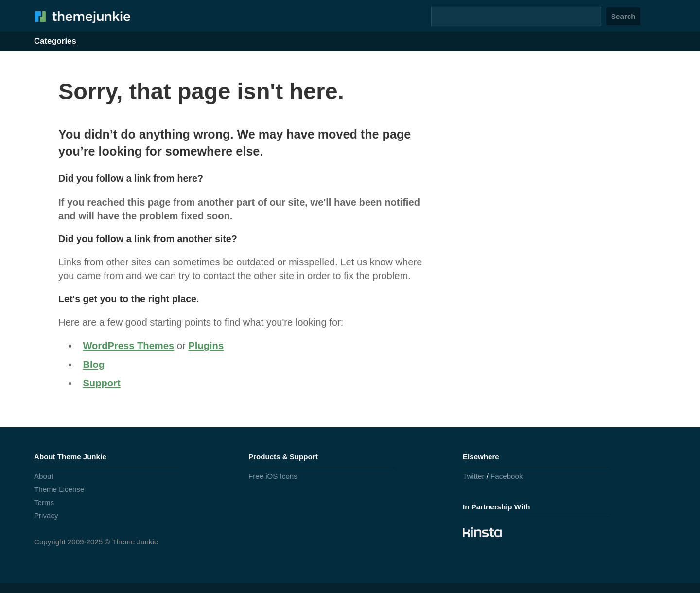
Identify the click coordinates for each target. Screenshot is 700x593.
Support (101, 383)
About (44, 476)
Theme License (59, 489)
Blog (94, 365)
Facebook (507, 476)
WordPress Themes (128, 346)
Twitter (474, 476)
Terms (44, 502)
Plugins (206, 346)
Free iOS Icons (273, 476)
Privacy (46, 515)
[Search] (516, 17)
